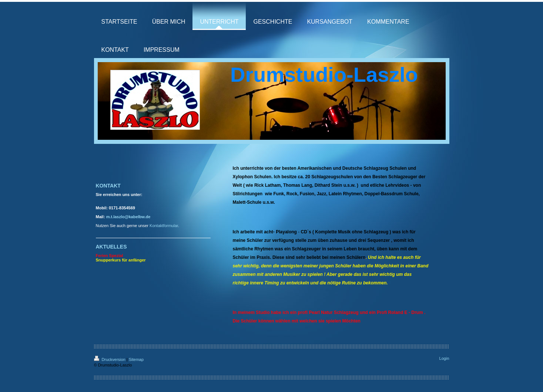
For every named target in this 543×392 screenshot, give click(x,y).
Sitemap (136, 359)
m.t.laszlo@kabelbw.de (128, 217)
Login (444, 358)
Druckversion (110, 359)
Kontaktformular (164, 226)
